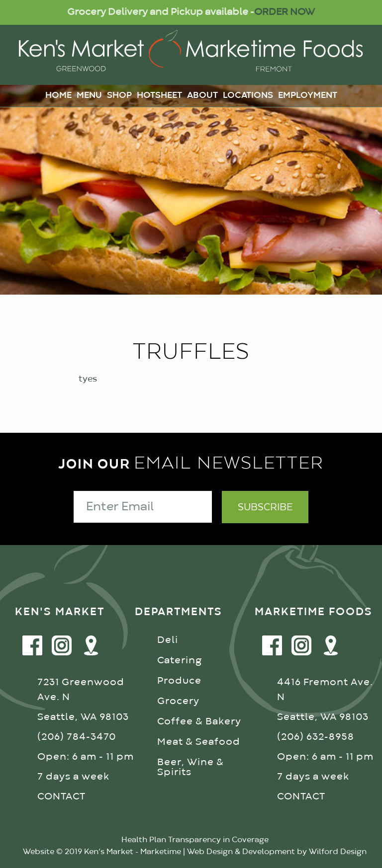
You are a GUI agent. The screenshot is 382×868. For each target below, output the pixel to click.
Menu (89, 96)
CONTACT (61, 797)
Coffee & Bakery (199, 722)
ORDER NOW (285, 12)
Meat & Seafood (199, 742)
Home (58, 96)
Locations (248, 96)
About (202, 96)
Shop (119, 96)
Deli (168, 640)
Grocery (178, 701)
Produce (179, 681)
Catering (180, 661)
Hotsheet (159, 96)
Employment (308, 96)
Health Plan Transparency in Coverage (195, 840)
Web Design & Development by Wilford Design (277, 852)
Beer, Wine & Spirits (191, 767)
